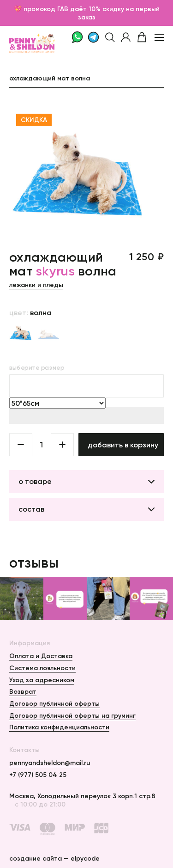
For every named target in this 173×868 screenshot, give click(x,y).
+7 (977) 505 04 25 (38, 775)
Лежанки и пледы (36, 285)
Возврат (23, 691)
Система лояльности (42, 668)
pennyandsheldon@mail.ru (50, 763)
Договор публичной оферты (54, 703)
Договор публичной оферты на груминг (72, 715)
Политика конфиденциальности (59, 727)
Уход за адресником (42, 680)
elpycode (85, 858)
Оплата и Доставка (41, 656)
